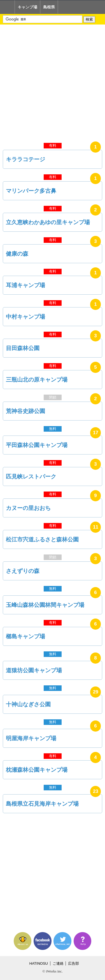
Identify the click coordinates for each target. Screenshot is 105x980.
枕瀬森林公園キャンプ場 (37, 770)
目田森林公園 (23, 348)
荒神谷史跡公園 (25, 411)
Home (7, 7)
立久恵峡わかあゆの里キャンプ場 (48, 222)
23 (96, 791)
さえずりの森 (23, 571)
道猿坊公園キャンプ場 (34, 670)
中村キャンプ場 (25, 317)
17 (96, 433)
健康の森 (17, 254)
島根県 (49, 7)
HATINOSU (39, 963)
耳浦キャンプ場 (25, 285)
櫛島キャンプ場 (25, 636)
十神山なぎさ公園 (28, 704)
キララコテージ (25, 159)
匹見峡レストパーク (31, 476)
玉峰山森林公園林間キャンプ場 (45, 605)
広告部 (73, 963)
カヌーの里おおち (28, 508)
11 (96, 527)
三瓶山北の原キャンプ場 (37, 380)
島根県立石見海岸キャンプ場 (42, 804)
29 (96, 692)
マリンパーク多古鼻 (31, 191)
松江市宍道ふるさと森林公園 (42, 539)
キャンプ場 (27, 7)
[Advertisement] (53, 82)
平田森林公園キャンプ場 (37, 445)
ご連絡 (58, 963)
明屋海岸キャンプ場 (31, 738)
